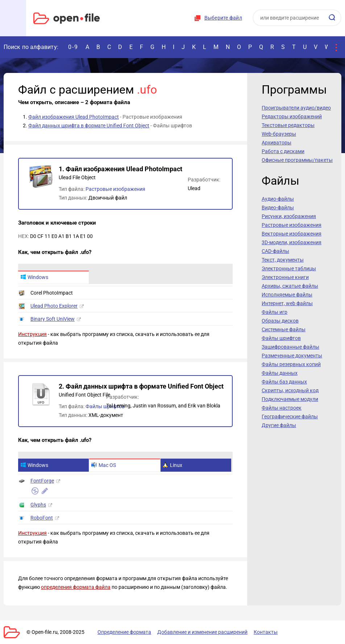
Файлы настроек (282, 408)
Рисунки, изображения (289, 216)
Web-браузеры (279, 134)
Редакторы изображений (292, 116)
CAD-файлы (275, 251)
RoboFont (42, 518)
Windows (34, 277)
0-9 (73, 47)
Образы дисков (280, 321)
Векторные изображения (292, 234)
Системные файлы (284, 329)
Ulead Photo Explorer (54, 306)
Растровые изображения (115, 189)
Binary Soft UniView (53, 319)
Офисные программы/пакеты (297, 160)
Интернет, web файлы (287, 303)
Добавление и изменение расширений (202, 632)
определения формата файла (76, 587)
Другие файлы (279, 425)
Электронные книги (285, 277)
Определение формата (124, 632)
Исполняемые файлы (287, 295)
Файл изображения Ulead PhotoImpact (74, 117)
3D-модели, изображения (292, 242)
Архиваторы (277, 143)
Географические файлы (290, 417)
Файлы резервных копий (291, 364)
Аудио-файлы (278, 199)
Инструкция (32, 334)
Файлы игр (275, 312)
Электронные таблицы (289, 268)
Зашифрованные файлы (290, 347)
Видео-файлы (278, 208)
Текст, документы (283, 260)
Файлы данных (280, 373)
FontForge (42, 481)
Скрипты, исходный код (290, 390)
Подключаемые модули (290, 399)
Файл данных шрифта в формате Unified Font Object (89, 126)
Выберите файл (223, 18)
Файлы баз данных (284, 382)
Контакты (266, 632)
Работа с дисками (283, 151)
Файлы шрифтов (105, 406)
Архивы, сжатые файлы (290, 286)
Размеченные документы (292, 356)
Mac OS (104, 465)
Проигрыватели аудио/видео (296, 108)
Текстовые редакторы (288, 125)
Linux (172, 465)
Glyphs (38, 505)
